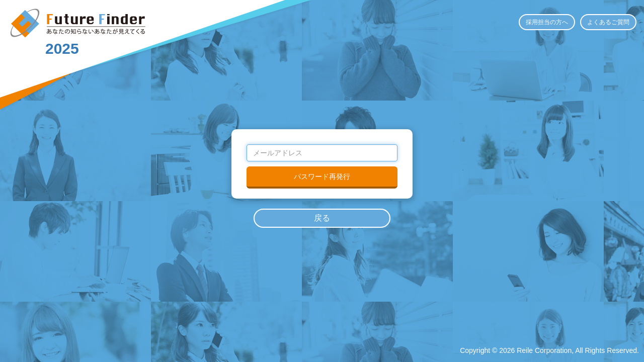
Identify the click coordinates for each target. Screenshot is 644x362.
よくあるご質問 (608, 22)
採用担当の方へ (547, 22)
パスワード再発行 (322, 176)
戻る (322, 218)
